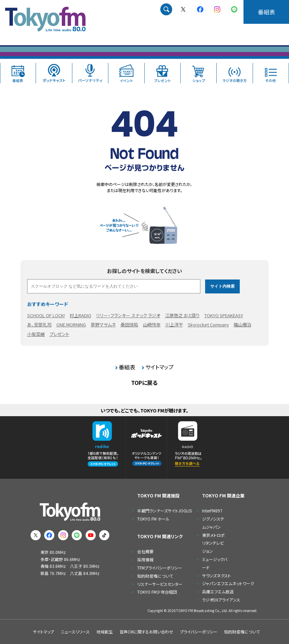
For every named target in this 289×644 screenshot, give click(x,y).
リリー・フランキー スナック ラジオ (128, 315)
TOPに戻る (144, 383)
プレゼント (59, 334)
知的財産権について (155, 576)
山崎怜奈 (152, 325)
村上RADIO (80, 315)
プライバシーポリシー (199, 632)
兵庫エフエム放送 (218, 591)
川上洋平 (174, 325)
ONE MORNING (71, 325)
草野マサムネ (103, 325)
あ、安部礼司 (39, 325)
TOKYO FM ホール (153, 519)
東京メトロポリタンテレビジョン (213, 543)
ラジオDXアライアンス (221, 600)
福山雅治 (242, 325)
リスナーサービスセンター (160, 584)
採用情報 (145, 560)
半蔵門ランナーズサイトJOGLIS (165, 511)
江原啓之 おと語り (182, 315)
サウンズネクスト (216, 575)
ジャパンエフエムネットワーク (228, 583)
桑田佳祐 (129, 325)
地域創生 (105, 632)
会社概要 (145, 551)
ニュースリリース (75, 632)
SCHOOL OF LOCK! (46, 315)
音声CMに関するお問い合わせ (146, 632)
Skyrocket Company (208, 325)
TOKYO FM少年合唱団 (157, 592)
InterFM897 (212, 511)
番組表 (266, 12)
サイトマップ (159, 367)
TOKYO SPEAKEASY (224, 315)
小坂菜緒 (36, 334)
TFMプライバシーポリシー (160, 568)
